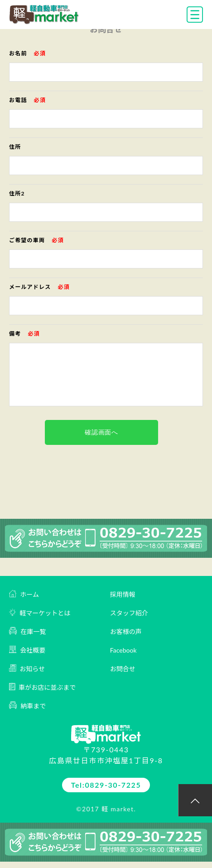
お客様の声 (126, 631)
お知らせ (27, 668)
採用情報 (123, 594)
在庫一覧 (27, 631)
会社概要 (27, 650)
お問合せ (123, 669)
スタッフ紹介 (129, 613)
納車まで (27, 705)
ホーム (24, 594)
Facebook (123, 650)
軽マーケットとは (40, 612)
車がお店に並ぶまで (42, 687)
